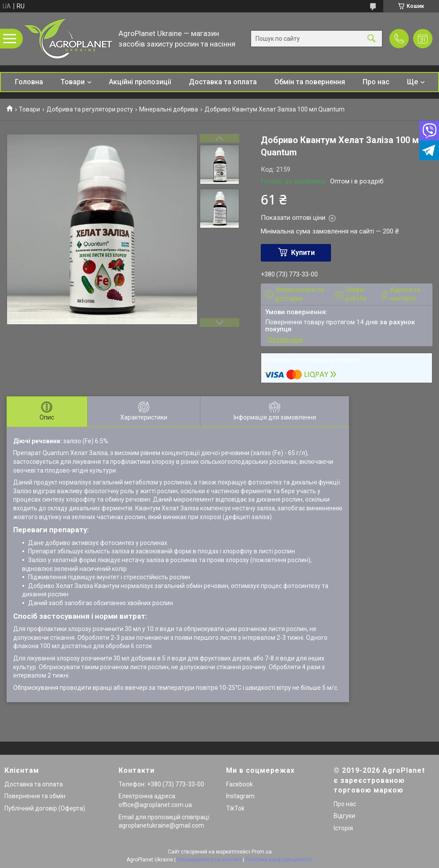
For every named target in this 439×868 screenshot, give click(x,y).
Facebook (239, 784)
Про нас (376, 82)
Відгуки (344, 816)
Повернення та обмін (35, 796)
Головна (29, 82)
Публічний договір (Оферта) (45, 808)
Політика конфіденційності (279, 860)
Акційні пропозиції (140, 82)
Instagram (240, 796)
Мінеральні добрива (169, 109)
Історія (343, 828)
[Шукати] (371, 39)
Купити (303, 253)
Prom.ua (262, 852)
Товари (73, 82)
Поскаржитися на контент (209, 860)
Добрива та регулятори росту (90, 109)
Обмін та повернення (310, 82)
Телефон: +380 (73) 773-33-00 (161, 784)
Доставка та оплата (223, 82)
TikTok (235, 808)
